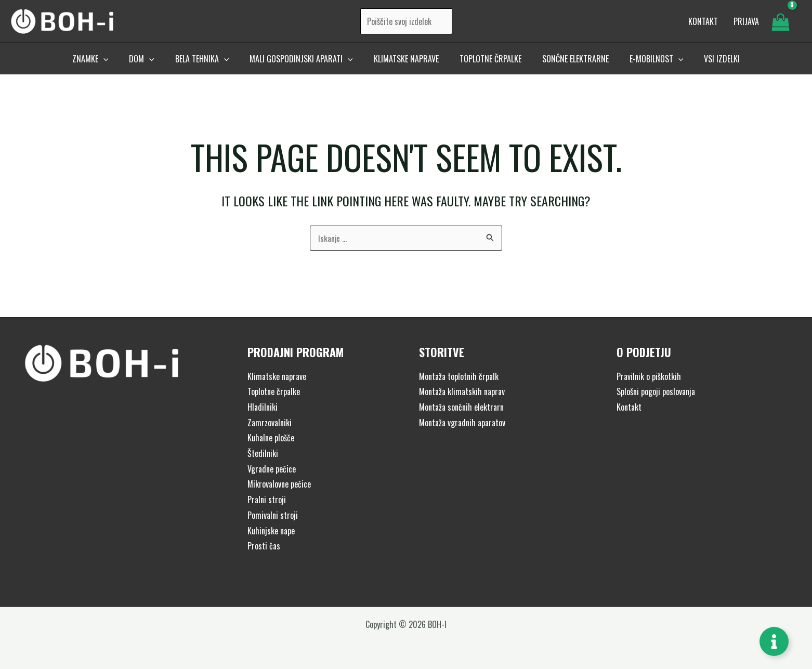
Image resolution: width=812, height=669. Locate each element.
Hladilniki (263, 407)
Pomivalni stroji (273, 515)
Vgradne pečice (272, 469)
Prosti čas (264, 546)
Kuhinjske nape (271, 531)
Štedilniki (263, 453)
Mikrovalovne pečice (279, 484)
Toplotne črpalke (274, 391)
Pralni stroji (267, 500)
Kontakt (629, 407)
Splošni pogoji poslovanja (656, 391)
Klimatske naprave (277, 376)
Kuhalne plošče (271, 438)
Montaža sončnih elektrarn (461, 407)
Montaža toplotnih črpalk (459, 376)
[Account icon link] (746, 25)
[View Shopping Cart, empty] (780, 25)
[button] (107, 66)
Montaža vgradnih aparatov (462, 423)
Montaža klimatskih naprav (462, 391)
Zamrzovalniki (270, 423)
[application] (120, 66)
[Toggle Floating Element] (774, 641)
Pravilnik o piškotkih (649, 376)
